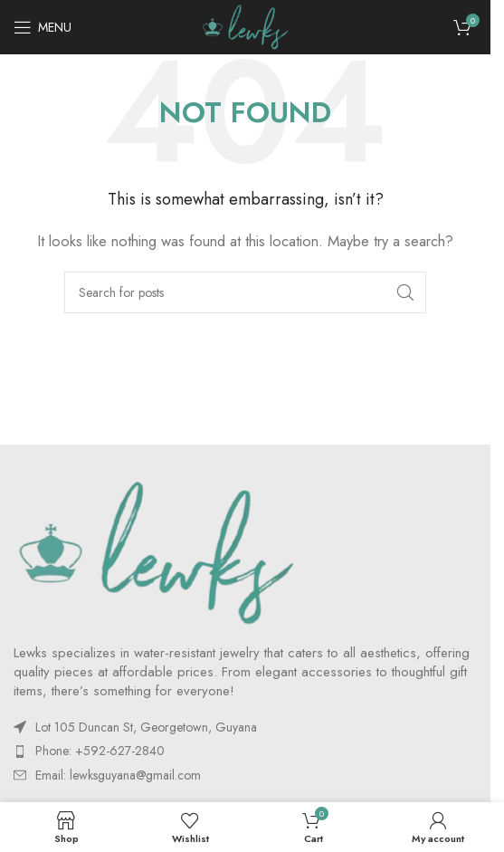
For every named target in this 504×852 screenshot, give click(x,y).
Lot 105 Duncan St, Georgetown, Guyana (146, 727)
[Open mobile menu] (43, 27)
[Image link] (156, 551)
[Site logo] (245, 25)
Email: (118, 775)
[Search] (245, 292)
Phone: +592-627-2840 (100, 751)
